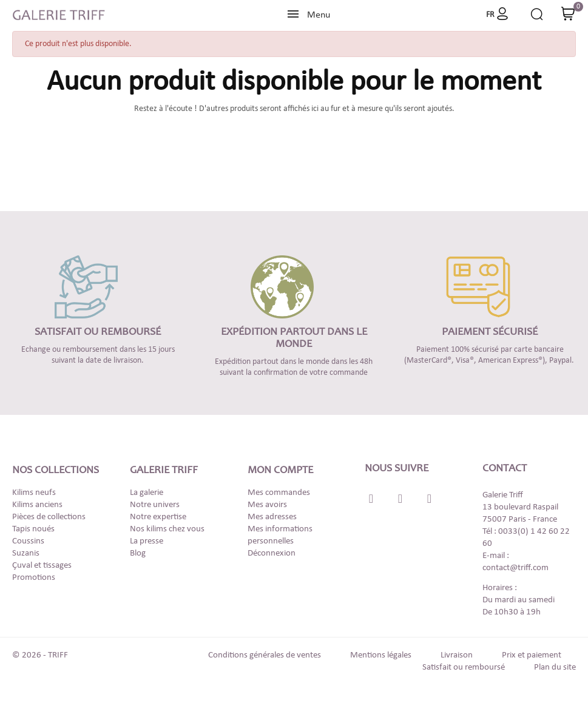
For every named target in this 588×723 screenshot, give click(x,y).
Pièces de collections (49, 517)
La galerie (147, 493)
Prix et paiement (532, 655)
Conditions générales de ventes (265, 655)
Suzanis (26, 553)
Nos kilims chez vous (167, 529)
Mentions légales (381, 655)
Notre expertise (158, 517)
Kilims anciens (37, 505)
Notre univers (155, 505)
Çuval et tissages (42, 566)
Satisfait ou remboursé (464, 668)
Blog (138, 553)
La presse (147, 541)
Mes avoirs (267, 505)
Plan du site (555, 668)
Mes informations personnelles (280, 535)
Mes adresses (272, 517)
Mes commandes (279, 493)
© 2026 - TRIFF (40, 655)
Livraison (457, 655)
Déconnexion (272, 553)
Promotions (34, 578)
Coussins (28, 541)
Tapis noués (33, 529)
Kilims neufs (34, 493)
